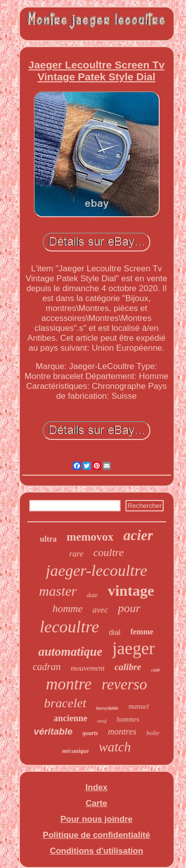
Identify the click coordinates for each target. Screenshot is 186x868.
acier (138, 535)
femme (142, 632)
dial (115, 632)
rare (76, 554)
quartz (90, 733)
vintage (131, 590)
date (92, 595)
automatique (70, 651)
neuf (102, 721)
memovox (90, 537)
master (58, 591)
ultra (49, 539)
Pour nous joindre (96, 819)
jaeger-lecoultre (96, 570)
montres (122, 732)
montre (68, 684)
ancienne (70, 718)
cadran (47, 667)
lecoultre (69, 627)
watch (115, 747)
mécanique (75, 751)
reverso (124, 684)
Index (96, 787)
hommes (128, 719)
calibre (128, 667)
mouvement (88, 668)
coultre (109, 552)
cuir (156, 670)
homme (68, 609)
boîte (153, 733)
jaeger (133, 649)
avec (100, 610)
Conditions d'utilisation (96, 851)
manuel (139, 707)
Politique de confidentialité (96, 835)
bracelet (65, 703)
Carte (96, 803)
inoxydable (107, 708)
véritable (53, 731)
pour (129, 608)
